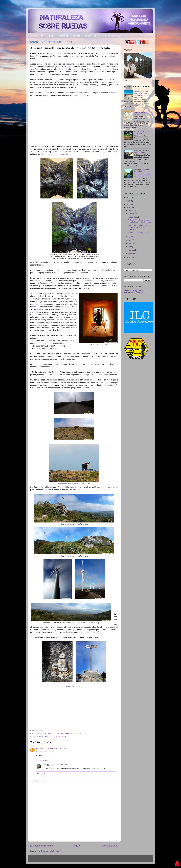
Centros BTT (64, 36)
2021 (129, 198)
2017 (129, 204)
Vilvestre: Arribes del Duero (138, 233)
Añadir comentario (39, 781)
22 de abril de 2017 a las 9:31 (61, 765)
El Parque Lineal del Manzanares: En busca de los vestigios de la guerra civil (142, 173)
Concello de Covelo (74, 686)
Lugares (77, 36)
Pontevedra (64, 734)
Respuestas (43, 760)
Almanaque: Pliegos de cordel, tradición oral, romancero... (135, 292)
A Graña (41, 734)
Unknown (40, 748)
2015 (129, 258)
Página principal (37, 36)
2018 (129, 201)
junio (130, 243)
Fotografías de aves (92, 36)
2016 (129, 207)
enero (131, 253)
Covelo (57, 734)
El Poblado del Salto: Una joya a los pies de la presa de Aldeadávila (142, 94)
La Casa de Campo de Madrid (141, 133)
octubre (132, 214)
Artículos (51, 36)
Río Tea (73, 734)
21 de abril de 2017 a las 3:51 (56, 748)
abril (130, 247)
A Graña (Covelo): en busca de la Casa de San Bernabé (139, 221)
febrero (131, 250)
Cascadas (49, 734)
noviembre (133, 210)
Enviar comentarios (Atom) (51, 851)
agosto (131, 237)
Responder (40, 755)
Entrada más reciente (41, 846)
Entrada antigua (110, 846)
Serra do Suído (82, 734)
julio (130, 240)
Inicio (77, 846)
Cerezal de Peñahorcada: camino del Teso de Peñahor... (138, 227)
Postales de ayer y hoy (114, 36)
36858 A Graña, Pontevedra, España (53, 736)
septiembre (133, 217)
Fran (44, 765)
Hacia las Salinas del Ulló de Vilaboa (142, 152)
